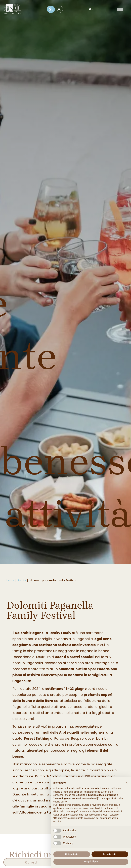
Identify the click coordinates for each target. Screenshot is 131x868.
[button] (127, 783)
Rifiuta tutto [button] (72, 854)
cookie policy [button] (60, 802)
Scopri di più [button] (91, 861)
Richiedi (31, 862)
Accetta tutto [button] (110, 854)
